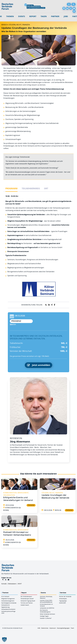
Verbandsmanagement (8, 601)
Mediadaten (12, 584)
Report (33, 16)
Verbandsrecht (6, 605)
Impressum (53, 628)
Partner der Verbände (65, 596)
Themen (10, 16)
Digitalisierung (5, 607)
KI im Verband (5, 596)
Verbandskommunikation (8, 609)
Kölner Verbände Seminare (47, 614)
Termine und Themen (27, 603)
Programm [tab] (11, 188)
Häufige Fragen (44, 616)
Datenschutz (45, 628)
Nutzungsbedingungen (63, 628)
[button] (4, 640)
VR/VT (20, 584)
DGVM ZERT (63, 603)
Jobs (66, 16)
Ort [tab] (46, 188)
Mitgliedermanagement (8, 599)
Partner (55, 16)
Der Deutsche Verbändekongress (45, 611)
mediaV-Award (25, 605)
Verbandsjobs (63, 599)
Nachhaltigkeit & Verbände (9, 603)
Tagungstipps (63, 601)
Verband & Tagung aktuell (28, 601)
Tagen (44, 16)
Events (22, 16)
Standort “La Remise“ (46, 618)
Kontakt (4, 584)
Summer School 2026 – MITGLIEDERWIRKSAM (46, 601)
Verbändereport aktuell (27, 599)
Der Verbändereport (26, 596)
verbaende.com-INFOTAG (47, 608)
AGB (39, 628)
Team (72, 628)
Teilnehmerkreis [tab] (31, 188)
